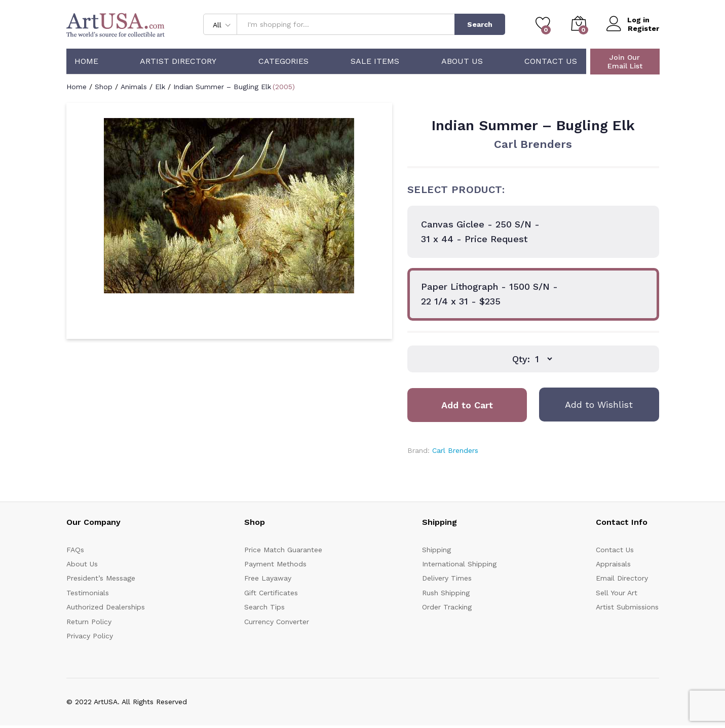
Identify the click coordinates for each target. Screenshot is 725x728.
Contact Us (551, 61)
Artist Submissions (627, 607)
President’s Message (101, 578)
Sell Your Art (617, 593)
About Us (462, 61)
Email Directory (622, 578)
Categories (283, 61)
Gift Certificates (271, 593)
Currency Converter (277, 622)
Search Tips (264, 607)
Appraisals (613, 564)
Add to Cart (467, 405)
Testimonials (88, 593)
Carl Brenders (533, 144)
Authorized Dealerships (106, 607)
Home (86, 61)
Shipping (436, 550)
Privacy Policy (90, 636)
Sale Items (375, 61)
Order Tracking (447, 607)
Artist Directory (178, 61)
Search (480, 24)
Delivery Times (447, 578)
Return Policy (89, 622)
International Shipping (459, 564)
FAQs (75, 550)
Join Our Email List (625, 62)
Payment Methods (275, 564)
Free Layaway (268, 578)
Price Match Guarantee (283, 550)
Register (643, 28)
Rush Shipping (446, 593)
